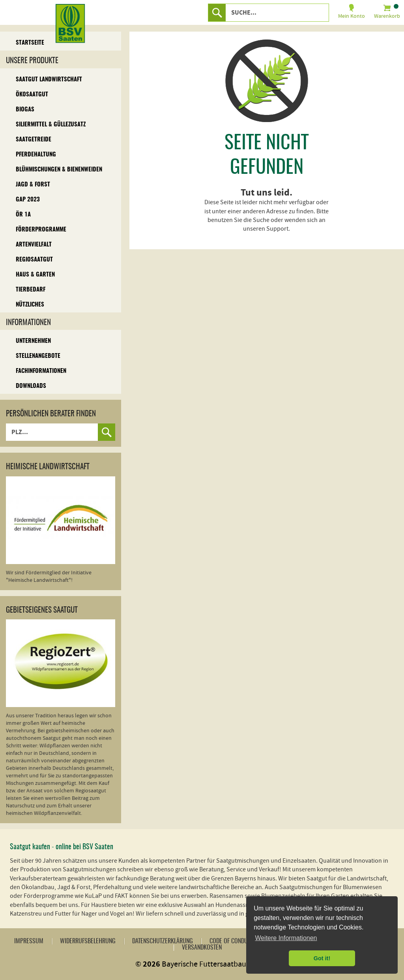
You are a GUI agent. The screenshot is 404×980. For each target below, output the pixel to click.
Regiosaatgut (34, 260)
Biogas (25, 110)
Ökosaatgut (32, 95)
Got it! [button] (322, 958)
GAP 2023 (28, 200)
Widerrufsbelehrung (88, 941)
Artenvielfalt (34, 245)
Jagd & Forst (33, 185)
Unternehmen (33, 341)
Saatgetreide (34, 140)
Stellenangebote (38, 356)
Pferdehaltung (36, 155)
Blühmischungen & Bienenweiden (59, 170)
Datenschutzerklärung (163, 941)
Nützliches (30, 305)
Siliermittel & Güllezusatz (51, 125)
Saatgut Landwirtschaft (49, 80)
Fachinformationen (41, 371)
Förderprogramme (41, 230)
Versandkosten (202, 948)
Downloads (31, 386)
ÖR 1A (23, 215)
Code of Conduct (231, 941)
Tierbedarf (31, 290)
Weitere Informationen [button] (286, 938)
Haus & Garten (35, 275)
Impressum (29, 941)
